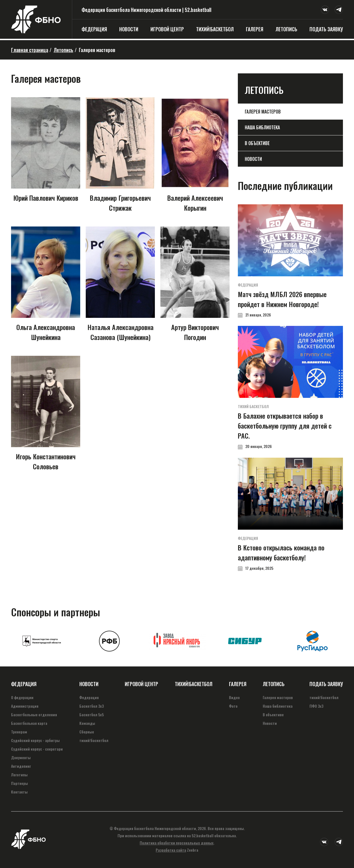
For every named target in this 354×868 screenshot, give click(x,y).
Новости (129, 29)
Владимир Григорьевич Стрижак (120, 155)
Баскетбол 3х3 (92, 706)
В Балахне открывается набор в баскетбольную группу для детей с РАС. (290, 387)
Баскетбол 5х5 (92, 714)
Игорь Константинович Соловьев (46, 414)
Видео (234, 697)
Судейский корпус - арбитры (35, 740)
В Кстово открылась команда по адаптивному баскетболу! (290, 514)
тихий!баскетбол (215, 29)
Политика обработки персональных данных (177, 843)
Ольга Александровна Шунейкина (46, 284)
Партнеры (19, 783)
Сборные (87, 732)
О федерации (22, 697)
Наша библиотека (262, 127)
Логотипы (19, 775)
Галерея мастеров (263, 112)
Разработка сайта (171, 850)
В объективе (257, 143)
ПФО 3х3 (316, 706)
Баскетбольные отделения (34, 714)
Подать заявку (326, 29)
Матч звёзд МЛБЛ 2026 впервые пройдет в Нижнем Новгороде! (290, 261)
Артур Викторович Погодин (195, 284)
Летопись (286, 29)
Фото (233, 706)
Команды (87, 723)
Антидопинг (21, 766)
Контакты (19, 792)
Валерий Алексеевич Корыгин (195, 155)
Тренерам (19, 732)
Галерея (255, 29)
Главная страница (30, 50)
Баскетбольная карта (29, 723)
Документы (21, 757)
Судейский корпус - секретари (37, 749)
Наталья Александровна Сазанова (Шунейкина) (120, 284)
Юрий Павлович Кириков (46, 150)
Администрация (25, 706)
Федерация (94, 29)
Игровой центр (167, 29)
